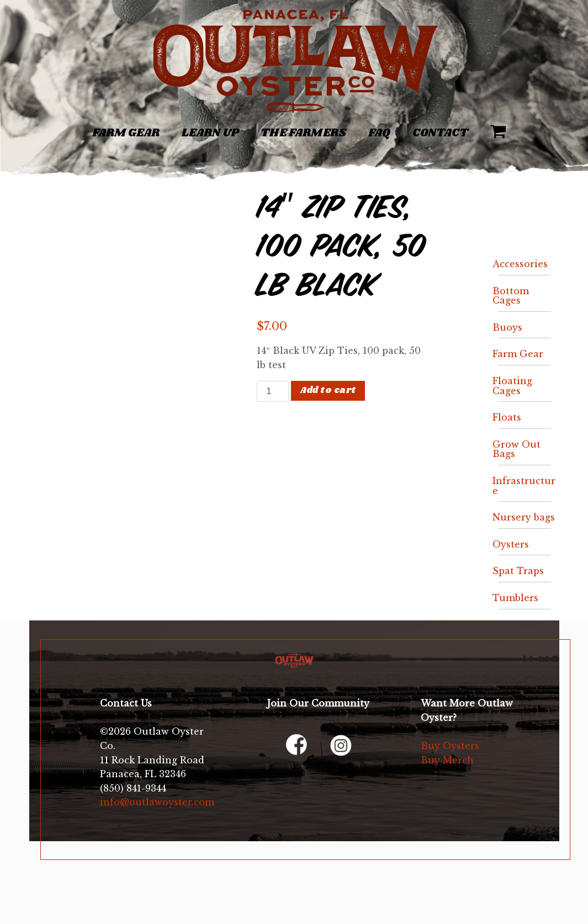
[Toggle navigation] (59, 127)
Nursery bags (524, 517)
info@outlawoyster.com (157, 802)
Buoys (507, 327)
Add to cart (328, 391)
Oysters (511, 544)
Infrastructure (524, 486)
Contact (440, 133)
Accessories (520, 264)
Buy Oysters (450, 746)
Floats (507, 417)
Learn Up (210, 133)
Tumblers (515, 598)
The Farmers (303, 133)
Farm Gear (126, 133)
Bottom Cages (511, 296)
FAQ (379, 133)
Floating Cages (512, 386)
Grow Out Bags (517, 449)
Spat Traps (518, 571)
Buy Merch (447, 760)
